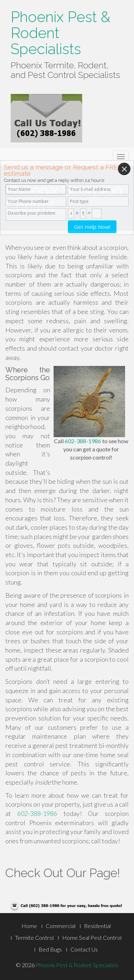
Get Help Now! (92, 227)
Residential (97, 926)
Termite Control (34, 937)
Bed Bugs (50, 949)
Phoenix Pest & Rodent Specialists (77, 965)
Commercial (61, 926)
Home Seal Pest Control (92, 937)
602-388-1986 (83, 441)
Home (29, 926)
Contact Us (84, 949)
